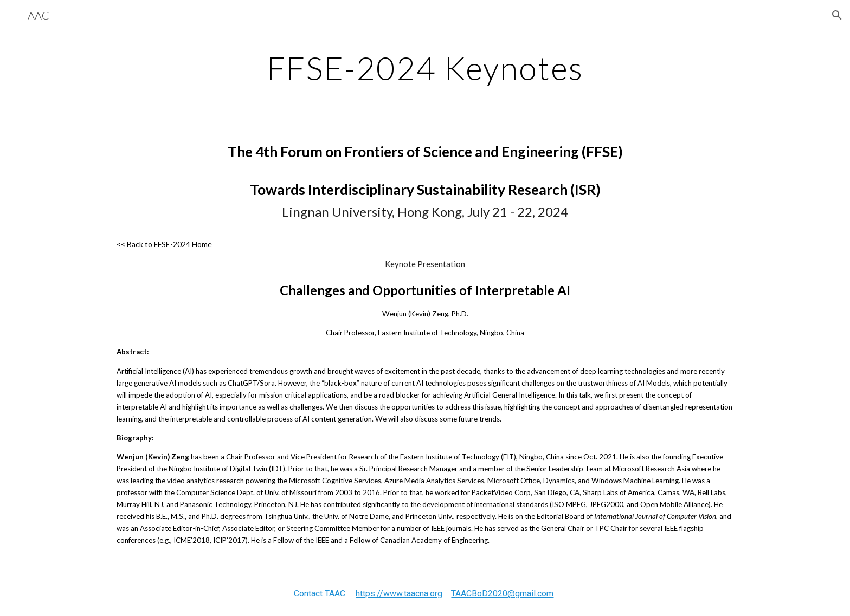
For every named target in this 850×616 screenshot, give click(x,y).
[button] (837, 15)
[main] (425, 68)
